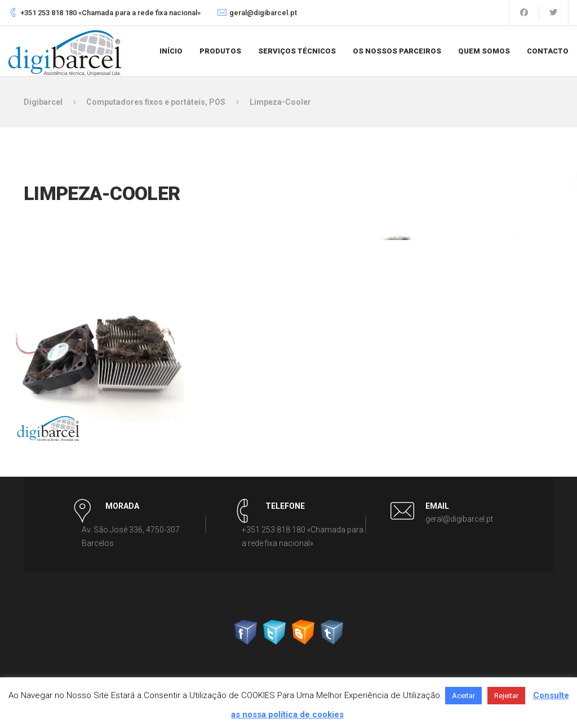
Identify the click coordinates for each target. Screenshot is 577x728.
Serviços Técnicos (297, 51)
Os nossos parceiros (397, 51)
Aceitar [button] (463, 696)
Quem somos (484, 51)
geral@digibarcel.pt (263, 13)
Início (171, 51)
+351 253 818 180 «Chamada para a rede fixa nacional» (110, 13)
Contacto (548, 51)
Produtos (220, 51)
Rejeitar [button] (506, 696)
